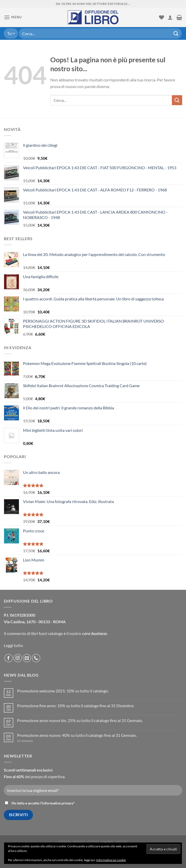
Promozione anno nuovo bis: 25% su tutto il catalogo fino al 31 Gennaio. (80, 720)
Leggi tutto (13, 645)
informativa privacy (58, 803)
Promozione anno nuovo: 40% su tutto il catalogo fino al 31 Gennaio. (77, 735)
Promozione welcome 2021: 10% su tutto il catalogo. (63, 691)
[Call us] (36, 658)
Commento (25, 741)
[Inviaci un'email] (27, 658)
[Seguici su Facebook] (9, 658)
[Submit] (176, 33)
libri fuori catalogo (47, 633)
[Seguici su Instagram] (18, 658)
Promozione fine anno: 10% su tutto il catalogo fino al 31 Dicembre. (76, 706)
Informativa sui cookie (111, 860)
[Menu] (13, 17)
